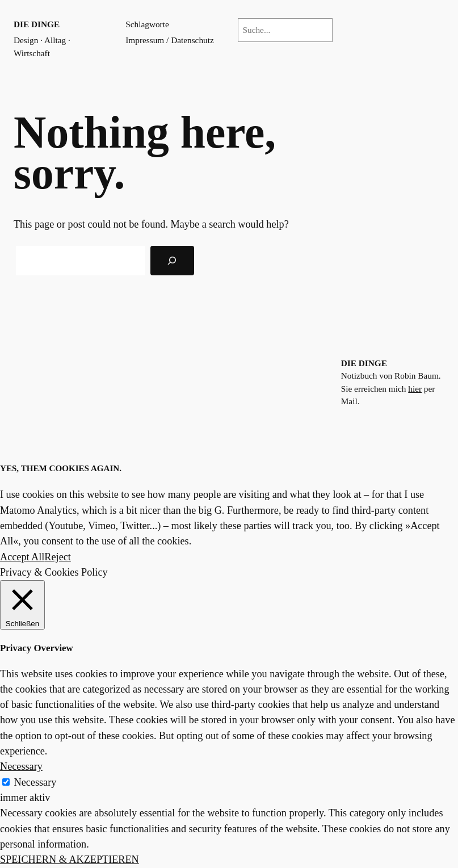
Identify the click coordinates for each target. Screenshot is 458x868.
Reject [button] (58, 557)
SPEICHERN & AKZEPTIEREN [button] (70, 859)
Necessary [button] (21, 766)
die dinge (37, 24)
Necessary (35, 782)
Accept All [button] (22, 557)
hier (415, 389)
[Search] (172, 261)
